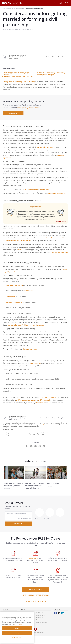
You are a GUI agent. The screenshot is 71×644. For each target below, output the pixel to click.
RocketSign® (34, 558)
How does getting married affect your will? (19, 76)
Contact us (40, 612)
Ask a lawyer (40, 403)
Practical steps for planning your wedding (51, 73)
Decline (17, 633)
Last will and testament (55, 238)
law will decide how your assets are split (17, 241)
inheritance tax (36, 363)
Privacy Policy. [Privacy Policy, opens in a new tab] (18, 624)
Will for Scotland (44, 400)
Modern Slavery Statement (41, 616)
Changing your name (30, 349)
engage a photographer (14, 302)
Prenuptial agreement (45, 147)
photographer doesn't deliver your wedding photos (26, 325)
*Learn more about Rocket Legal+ (35, 595)
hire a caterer (11, 296)
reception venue (30, 291)
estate (20, 250)
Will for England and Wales (25, 400)
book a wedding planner (14, 285)
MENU (66, 3)
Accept (17, 628)
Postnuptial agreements (57, 193)
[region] (17, 627)
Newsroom (40, 620)
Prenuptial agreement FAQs (28, 108)
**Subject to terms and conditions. (36, 601)
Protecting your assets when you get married (17, 74)
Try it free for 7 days (35, 590)
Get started (13, 113)
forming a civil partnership (26, 82)
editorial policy (47, 425)
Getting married (9, 82)
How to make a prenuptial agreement (36, 189)
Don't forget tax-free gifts (45, 75)
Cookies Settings (17, 638)
